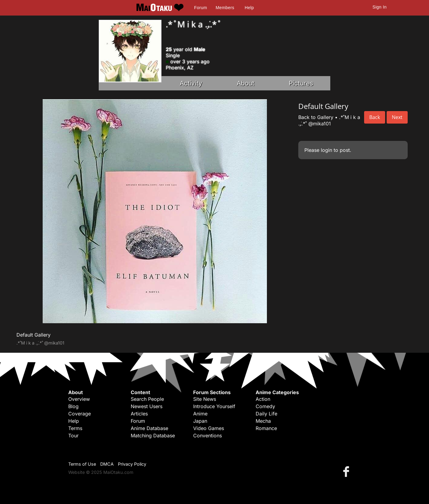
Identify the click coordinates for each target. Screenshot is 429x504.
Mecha (263, 421)
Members (225, 8)
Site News (205, 399)
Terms (75, 428)
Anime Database (149, 428)
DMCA (107, 464)
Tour (73, 436)
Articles (139, 414)
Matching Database (153, 436)
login (326, 150)
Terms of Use (82, 464)
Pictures (301, 83)
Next (397, 117)
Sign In (380, 7)
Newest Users (147, 406)
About (246, 83)
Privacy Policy (132, 464)
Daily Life (266, 414)
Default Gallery (34, 335)
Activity (191, 83)
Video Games (209, 428)
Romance (266, 428)
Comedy (265, 406)
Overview (79, 399)
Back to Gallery (316, 117)
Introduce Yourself (214, 406)
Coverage (80, 414)
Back (375, 117)
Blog (73, 406)
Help (249, 8)
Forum (200, 8)
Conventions (207, 436)
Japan (200, 421)
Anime (200, 414)
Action (263, 399)
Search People (147, 399)
